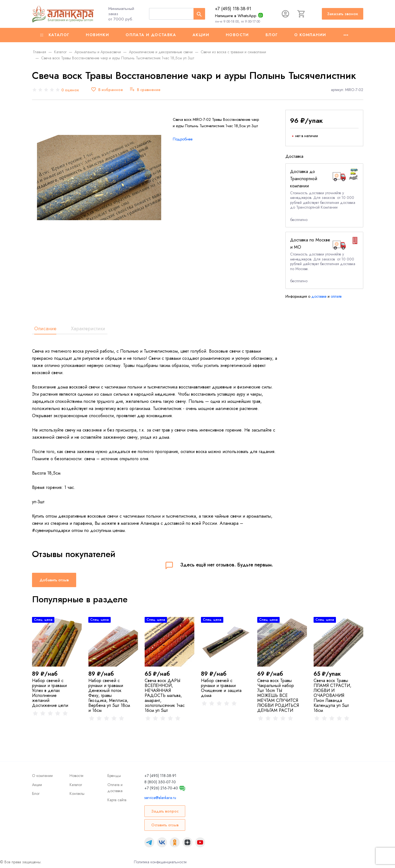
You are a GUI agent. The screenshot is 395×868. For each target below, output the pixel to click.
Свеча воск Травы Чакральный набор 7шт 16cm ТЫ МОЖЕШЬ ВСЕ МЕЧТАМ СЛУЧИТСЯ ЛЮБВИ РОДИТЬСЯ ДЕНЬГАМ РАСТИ (278, 695)
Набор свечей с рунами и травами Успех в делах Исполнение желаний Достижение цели (50, 693)
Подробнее (183, 139)
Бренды (114, 776)
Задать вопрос (165, 811)
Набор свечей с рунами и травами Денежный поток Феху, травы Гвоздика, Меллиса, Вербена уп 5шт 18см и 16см (109, 695)
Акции (201, 35)
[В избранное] (107, 90)
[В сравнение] (145, 90)
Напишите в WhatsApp (236, 16)
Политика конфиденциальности (160, 862)
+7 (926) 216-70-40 (161, 788)
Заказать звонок (343, 14)
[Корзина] (301, 14)
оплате (336, 296)
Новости (237, 35)
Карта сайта (117, 800)
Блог (272, 35)
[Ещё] (346, 35)
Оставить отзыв (165, 825)
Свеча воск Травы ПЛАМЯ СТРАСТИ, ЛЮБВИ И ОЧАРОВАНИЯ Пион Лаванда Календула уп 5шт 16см (332, 695)
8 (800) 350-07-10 (160, 782)
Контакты (77, 794)
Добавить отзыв (54, 580)
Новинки (97, 35)
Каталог (55, 35)
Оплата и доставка (151, 35)
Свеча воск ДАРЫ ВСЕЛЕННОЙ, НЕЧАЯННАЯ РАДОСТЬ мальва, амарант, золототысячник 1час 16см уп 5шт (165, 695)
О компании (310, 35)
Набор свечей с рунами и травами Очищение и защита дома (221, 688)
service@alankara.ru (160, 798)
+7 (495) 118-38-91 (233, 9)
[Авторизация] (285, 14)
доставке (319, 296)
